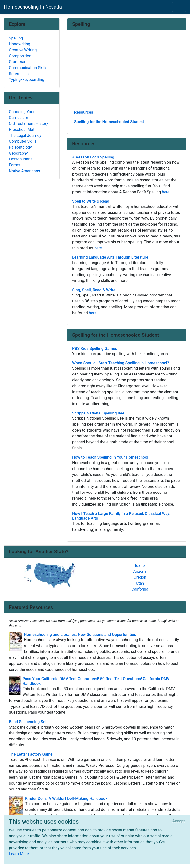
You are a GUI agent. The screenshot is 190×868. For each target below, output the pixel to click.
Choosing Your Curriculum (22, 115)
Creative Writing (23, 50)
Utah (140, 583)
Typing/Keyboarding (26, 80)
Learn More (19, 854)
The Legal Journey (25, 135)
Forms (15, 165)
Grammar (17, 62)
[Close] (179, 821)
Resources (84, 112)
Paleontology (20, 147)
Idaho (140, 565)
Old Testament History (28, 124)
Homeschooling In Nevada (33, 7)
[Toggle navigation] (179, 7)
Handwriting (20, 44)
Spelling (16, 38)
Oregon (140, 577)
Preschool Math (23, 129)
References (19, 74)
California (140, 589)
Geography (18, 153)
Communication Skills (28, 68)
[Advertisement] (127, 72)
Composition (20, 56)
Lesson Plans (21, 159)
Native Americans (24, 171)
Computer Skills (23, 141)
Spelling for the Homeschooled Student (109, 122)
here (166, 192)
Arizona (140, 571)
